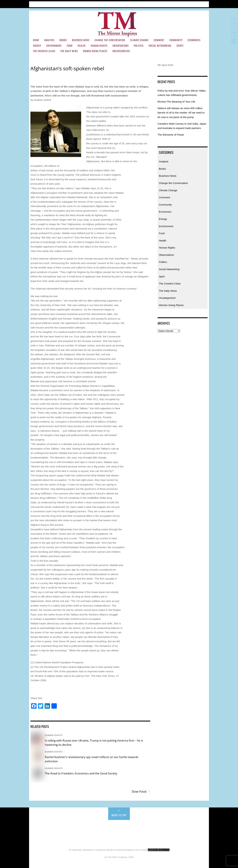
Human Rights (99, 46)
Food (70, 46)
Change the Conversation (110, 40)
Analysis (49, 40)
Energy (37, 46)
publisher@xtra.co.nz (159, 850)
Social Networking (160, 46)
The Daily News (69, 51)
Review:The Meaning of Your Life (176, 102)
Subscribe (72, 4)
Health (82, 46)
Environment (54, 46)
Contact (87, 4)
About (58, 4)
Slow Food (141, 792)
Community (176, 40)
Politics (139, 46)
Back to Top (119, 815)
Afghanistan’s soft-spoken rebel (67, 68)
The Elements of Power (171, 135)
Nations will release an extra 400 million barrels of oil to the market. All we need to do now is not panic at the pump (181, 113)
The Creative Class (44, 51)
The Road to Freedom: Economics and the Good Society (81, 773)
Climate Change (139, 40)
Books (63, 40)
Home (34, 4)
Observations (121, 46)
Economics (194, 40)
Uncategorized (121, 51)
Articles (46, 4)
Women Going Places (95, 51)
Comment (159, 40)
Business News (81, 40)
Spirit (180, 46)
